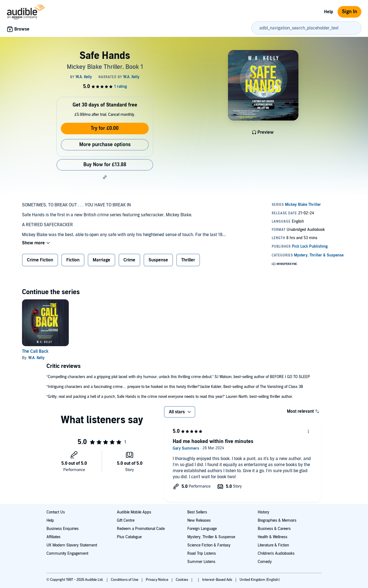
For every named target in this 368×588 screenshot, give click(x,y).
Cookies (182, 580)
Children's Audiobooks (276, 553)
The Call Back (35, 351)
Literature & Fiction (273, 545)
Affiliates (53, 537)
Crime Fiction (40, 260)
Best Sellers (197, 512)
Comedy (265, 562)
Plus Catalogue (129, 537)
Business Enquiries (63, 529)
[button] (105, 177)
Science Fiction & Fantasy (209, 545)
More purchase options (105, 145)
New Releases (199, 520)
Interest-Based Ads (218, 580)
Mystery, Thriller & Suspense (211, 537)
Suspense (158, 260)
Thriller (188, 260)
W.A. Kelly (36, 358)
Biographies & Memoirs (277, 520)
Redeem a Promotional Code (141, 529)
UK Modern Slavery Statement (72, 545)
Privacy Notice (157, 580)
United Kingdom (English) (260, 580)
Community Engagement (67, 553)
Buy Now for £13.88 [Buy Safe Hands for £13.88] (105, 165)
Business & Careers (274, 529)
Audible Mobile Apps (134, 512)
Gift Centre (126, 520)
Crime (129, 260)
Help (329, 12)
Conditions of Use (125, 580)
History (263, 512)
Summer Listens (201, 562)
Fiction (73, 260)
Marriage (101, 260)
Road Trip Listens (202, 553)
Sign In (349, 12)
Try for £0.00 (105, 128)
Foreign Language (202, 529)
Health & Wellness (273, 537)
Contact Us (56, 512)
